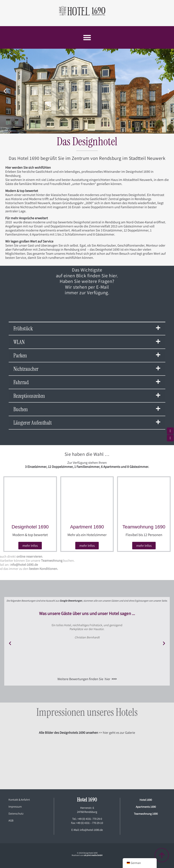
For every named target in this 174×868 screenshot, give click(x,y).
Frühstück (23, 329)
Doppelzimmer (62, 467)
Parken (20, 356)
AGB (11, 820)
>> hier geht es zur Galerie (87, 733)
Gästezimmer (139, 467)
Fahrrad (21, 382)
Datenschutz (16, 814)
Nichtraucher (26, 369)
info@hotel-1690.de (91, 830)
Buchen (21, 409)
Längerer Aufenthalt (33, 423)
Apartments (112, 467)
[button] (87, 38)
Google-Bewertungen (71, 601)
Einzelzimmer (37, 467)
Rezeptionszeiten (29, 396)
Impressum (15, 807)
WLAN (19, 342)
